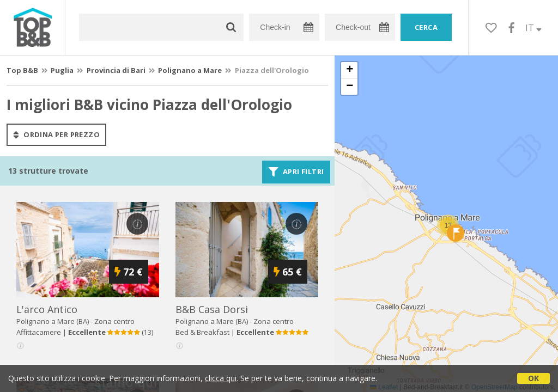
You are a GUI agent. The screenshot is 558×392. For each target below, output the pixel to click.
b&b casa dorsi (212, 309)
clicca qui (221, 378)
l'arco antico (47, 309)
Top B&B (22, 70)
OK (533, 378)
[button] (456, 233)
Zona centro (114, 321)
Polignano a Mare (190, 70)
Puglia (62, 70)
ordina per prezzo (56, 134)
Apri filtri (296, 172)
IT (533, 28)
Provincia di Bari (116, 70)
